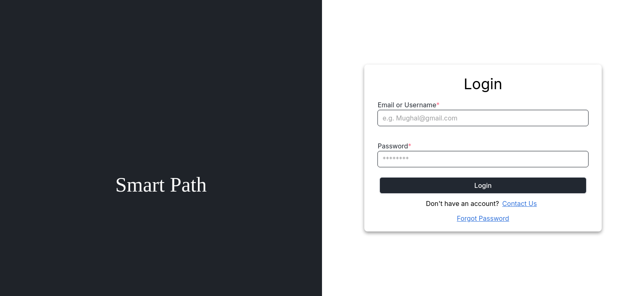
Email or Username (408, 105)
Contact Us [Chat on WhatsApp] (520, 203)
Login (483, 185)
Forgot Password (483, 218)
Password (394, 146)
